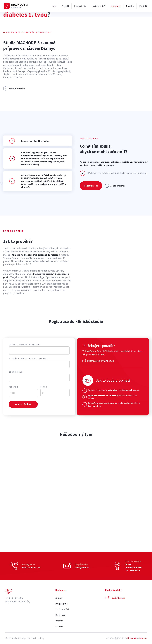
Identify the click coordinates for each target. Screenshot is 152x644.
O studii (65, 6)
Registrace (116, 6)
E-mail (44, 387)
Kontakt (143, 6)
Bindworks (132, 638)
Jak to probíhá (98, 6)
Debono (143, 638)
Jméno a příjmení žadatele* (25, 345)
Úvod (54, 6)
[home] (16, 6)
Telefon (13, 387)
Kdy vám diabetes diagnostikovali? (29, 358)
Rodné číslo (16, 372)
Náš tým (130, 6)
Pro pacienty (80, 6)
